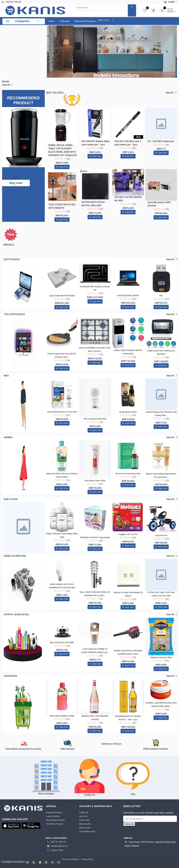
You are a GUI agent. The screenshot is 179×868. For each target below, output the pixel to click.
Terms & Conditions (70, 859)
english (170, 2)
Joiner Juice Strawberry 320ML (62, 716)
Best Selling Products (55, 820)
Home (52, 21)
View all (7, 85)
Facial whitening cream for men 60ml (62, 412)
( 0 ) (16, 177)
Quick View (62, 167)
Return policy (85, 828)
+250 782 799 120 (12, 2)
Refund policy (85, 824)
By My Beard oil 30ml (128, 412)
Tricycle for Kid (161, 535)
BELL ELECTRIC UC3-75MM (62, 643)
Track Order (84, 820)
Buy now (16, 183)
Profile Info (84, 813)
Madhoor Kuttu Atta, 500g (161, 657)
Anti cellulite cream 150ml (95, 481)
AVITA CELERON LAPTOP (128, 296)
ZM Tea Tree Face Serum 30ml (128, 474)
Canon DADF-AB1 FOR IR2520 (62, 296)
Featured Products (54, 813)
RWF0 (172, 10)
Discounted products (85, 21)
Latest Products (53, 816)
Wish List (83, 816)
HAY (161, 296)
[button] (57, 52)
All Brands (65, 21)
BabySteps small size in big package (95, 537)
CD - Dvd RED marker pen (161, 141)
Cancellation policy (87, 831)
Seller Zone (104, 20)
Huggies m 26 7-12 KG (128, 534)
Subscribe (129, 824)
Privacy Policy (87, 859)
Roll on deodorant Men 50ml (95, 419)
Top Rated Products (55, 824)
